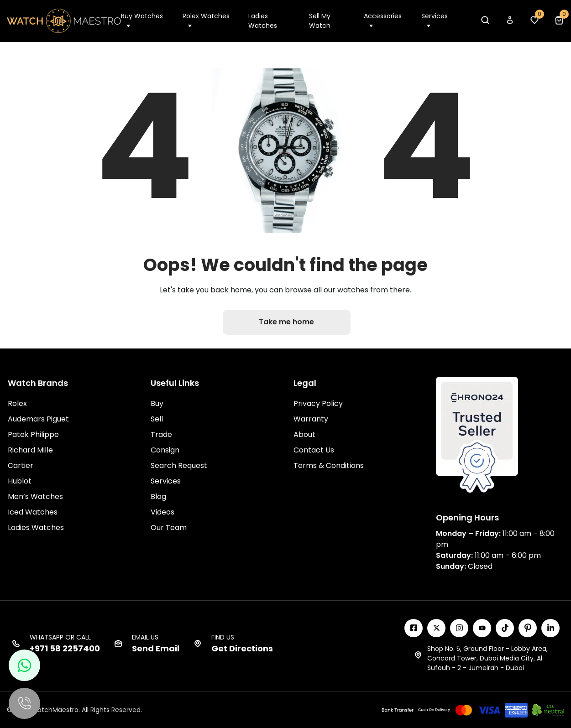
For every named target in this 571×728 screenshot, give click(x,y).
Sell (157, 419)
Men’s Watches (35, 496)
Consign (165, 450)
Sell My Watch (320, 21)
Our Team (169, 527)
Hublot (20, 481)
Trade (161, 434)
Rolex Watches (206, 16)
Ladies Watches (263, 21)
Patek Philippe (33, 434)
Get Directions (242, 648)
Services (435, 16)
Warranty (311, 419)
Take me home (287, 322)
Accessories (383, 16)
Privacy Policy (318, 403)
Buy (157, 403)
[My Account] (509, 23)
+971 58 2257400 (65, 648)
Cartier (21, 465)
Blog (158, 496)
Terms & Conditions (329, 465)
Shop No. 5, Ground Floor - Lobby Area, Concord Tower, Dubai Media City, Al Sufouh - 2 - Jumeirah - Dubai (487, 658)
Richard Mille (30, 450)
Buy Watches (142, 16)
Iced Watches (33, 512)
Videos (162, 512)
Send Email (156, 648)
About (304, 434)
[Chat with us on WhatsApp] (25, 664)
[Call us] (25, 703)
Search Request (179, 465)
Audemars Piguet (38, 419)
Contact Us (314, 450)
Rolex (17, 403)
